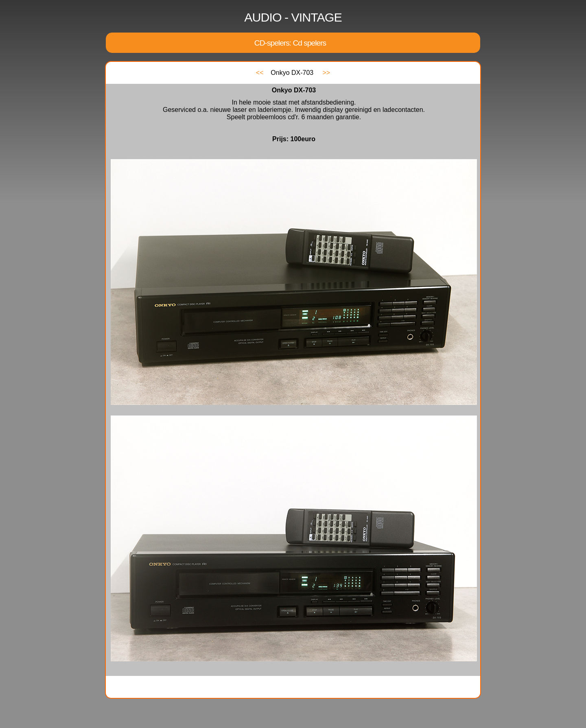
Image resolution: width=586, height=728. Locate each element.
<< (260, 73)
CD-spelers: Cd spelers (290, 43)
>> (326, 73)
